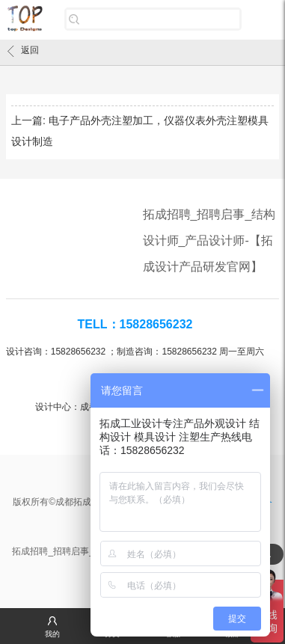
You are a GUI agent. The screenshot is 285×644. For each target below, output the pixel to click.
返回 (23, 51)
